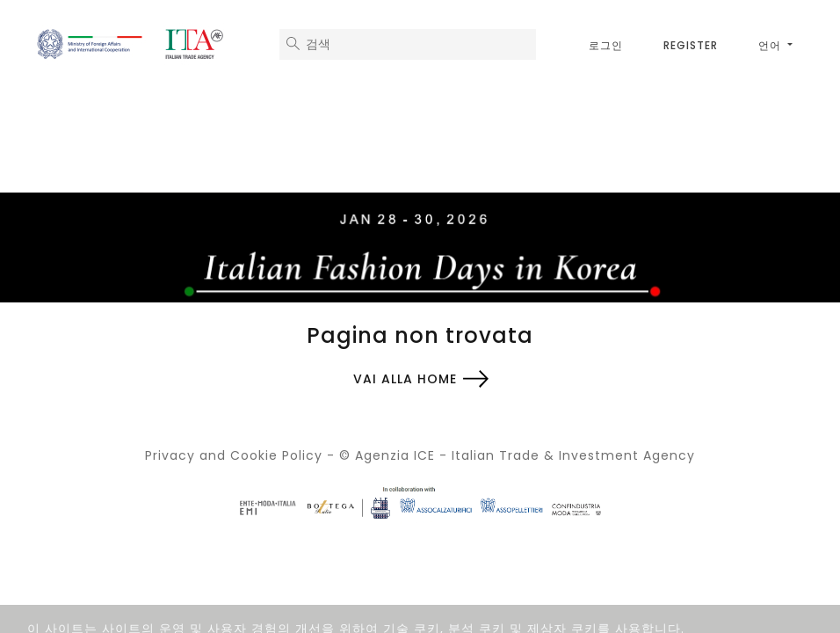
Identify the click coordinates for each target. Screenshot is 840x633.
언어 (771, 45)
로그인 (606, 45)
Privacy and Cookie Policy (234, 455)
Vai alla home (405, 379)
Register (691, 45)
